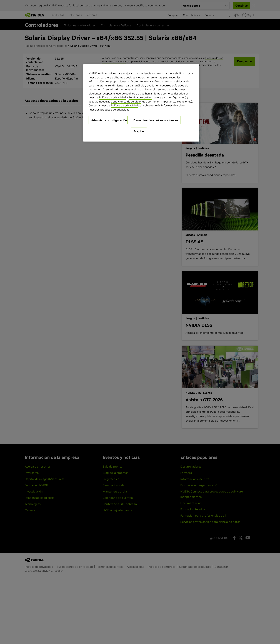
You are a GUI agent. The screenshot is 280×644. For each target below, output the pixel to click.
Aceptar (139, 131)
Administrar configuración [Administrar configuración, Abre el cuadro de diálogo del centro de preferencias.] (109, 120)
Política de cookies (140, 97)
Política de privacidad (112, 97)
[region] (141, 103)
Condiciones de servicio (126, 102)
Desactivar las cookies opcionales (156, 120)
